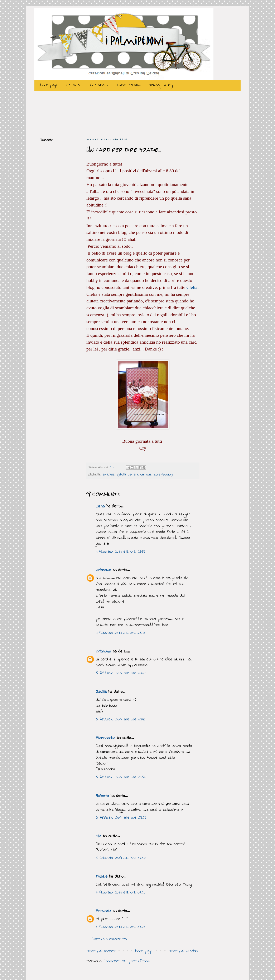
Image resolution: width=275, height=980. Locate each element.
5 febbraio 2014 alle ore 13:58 (121, 777)
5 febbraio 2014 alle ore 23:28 (121, 818)
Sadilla (101, 692)
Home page (48, 85)
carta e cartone (140, 475)
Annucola (103, 911)
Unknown (103, 570)
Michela (102, 877)
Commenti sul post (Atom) (127, 961)
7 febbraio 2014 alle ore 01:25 (121, 893)
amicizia (109, 475)
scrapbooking (164, 475)
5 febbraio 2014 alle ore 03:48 (121, 719)
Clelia (192, 287)
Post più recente (102, 951)
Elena (100, 507)
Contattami (99, 85)
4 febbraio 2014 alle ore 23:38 (120, 552)
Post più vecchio (184, 951)
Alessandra (105, 738)
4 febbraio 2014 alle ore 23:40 (120, 633)
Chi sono (74, 85)
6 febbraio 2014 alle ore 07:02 (121, 858)
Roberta (102, 796)
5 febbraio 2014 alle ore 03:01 (121, 673)
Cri (112, 468)
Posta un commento (109, 939)
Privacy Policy (161, 85)
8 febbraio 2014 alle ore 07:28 (120, 927)
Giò (98, 836)
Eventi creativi (129, 85)
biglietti (121, 475)
